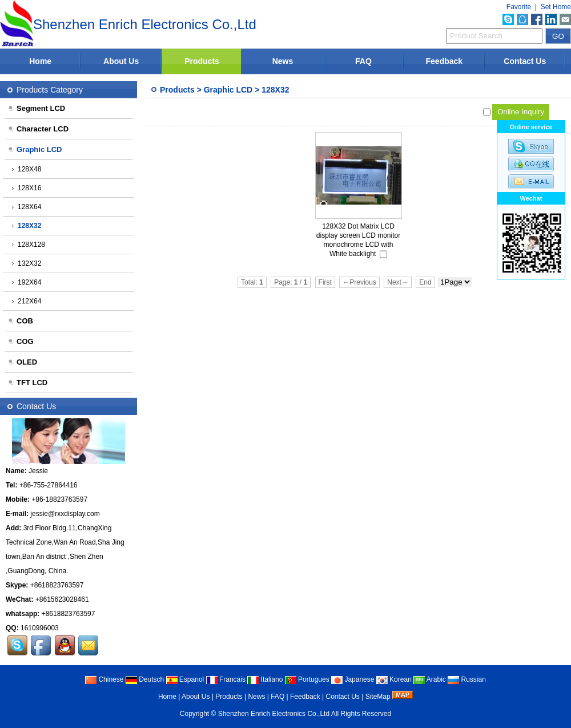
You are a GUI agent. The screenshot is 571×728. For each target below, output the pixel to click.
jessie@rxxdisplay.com (65, 514)
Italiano (265, 679)
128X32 (275, 90)
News (283, 61)
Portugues (307, 679)
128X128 (28, 245)
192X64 (26, 282)
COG (21, 341)
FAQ (363, 61)
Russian (467, 679)
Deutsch (145, 679)
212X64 (26, 301)
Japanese (353, 679)
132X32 (26, 263)
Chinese (104, 679)
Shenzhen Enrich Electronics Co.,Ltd (274, 714)
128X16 (26, 188)
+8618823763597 (57, 585)
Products (202, 61)
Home (40, 61)
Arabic (430, 679)
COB (20, 321)
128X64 (26, 207)
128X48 (26, 169)
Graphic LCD (228, 90)
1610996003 (40, 628)
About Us (121, 61)
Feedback (445, 61)
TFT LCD (27, 383)
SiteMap (378, 697)
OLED (22, 362)
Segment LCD (36, 108)
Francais (226, 679)
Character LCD (38, 129)
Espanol (185, 679)
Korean (394, 679)
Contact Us (525, 61)
